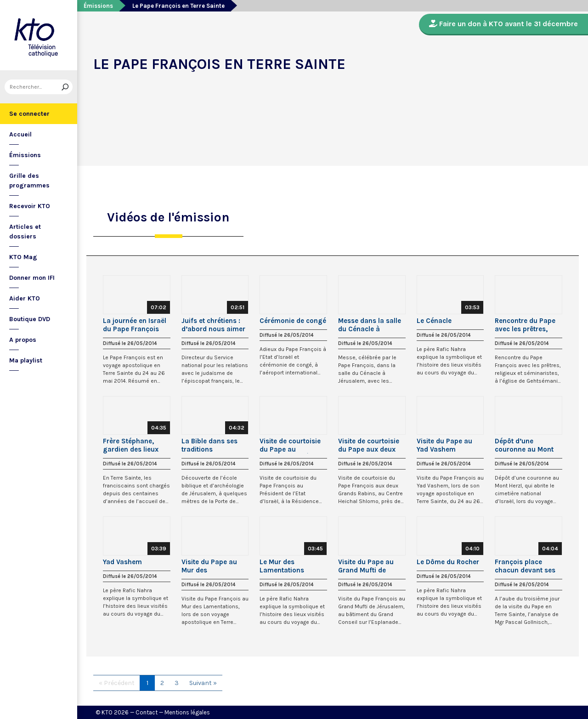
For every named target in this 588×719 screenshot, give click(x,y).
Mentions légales (187, 712)
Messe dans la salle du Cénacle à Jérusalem (370, 325)
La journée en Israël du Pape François (135, 325)
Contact (147, 712)
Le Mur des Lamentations (282, 566)
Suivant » (203, 683)
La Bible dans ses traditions (209, 445)
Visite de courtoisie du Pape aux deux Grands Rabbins (369, 445)
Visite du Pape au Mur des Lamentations (209, 566)
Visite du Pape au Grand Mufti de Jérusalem (366, 566)
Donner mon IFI (32, 278)
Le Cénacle (434, 321)
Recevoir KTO (30, 206)
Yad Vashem (122, 562)
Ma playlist (26, 360)
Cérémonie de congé (293, 321)
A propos (23, 340)
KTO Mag (23, 257)
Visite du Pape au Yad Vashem (444, 445)
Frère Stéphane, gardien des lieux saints (131, 445)
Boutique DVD (30, 319)
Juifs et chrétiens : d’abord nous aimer (213, 325)
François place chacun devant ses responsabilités (525, 566)
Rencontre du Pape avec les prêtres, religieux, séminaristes (525, 325)
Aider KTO (25, 298)
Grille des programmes (29, 181)
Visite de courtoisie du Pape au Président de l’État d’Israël (290, 445)
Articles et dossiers (25, 232)
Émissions (25, 155)
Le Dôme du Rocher (448, 562)
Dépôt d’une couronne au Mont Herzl (524, 445)
